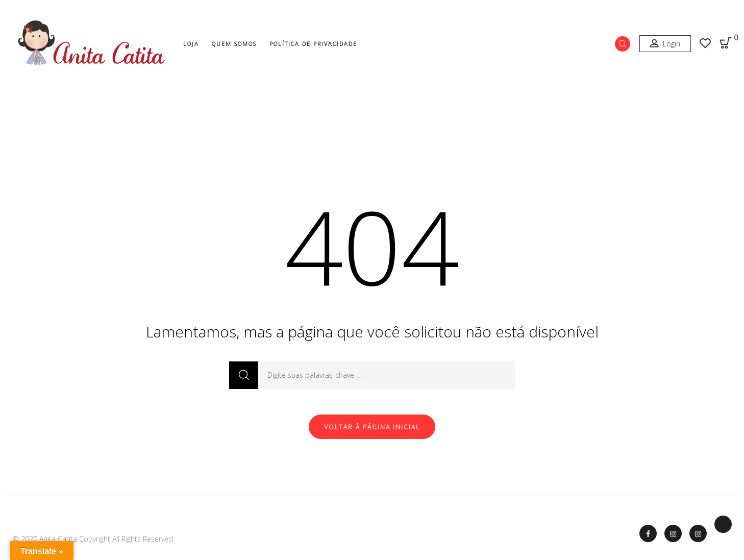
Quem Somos (234, 44)
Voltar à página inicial (372, 427)
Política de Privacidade (313, 44)
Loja (191, 44)
